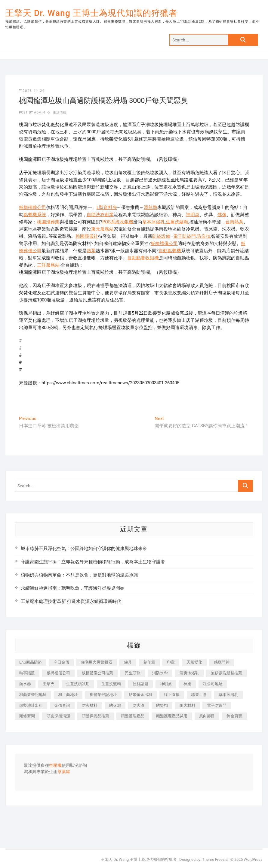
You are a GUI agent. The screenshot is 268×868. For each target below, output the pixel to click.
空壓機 (55, 766)
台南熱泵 (234, 222)
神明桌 (193, 215)
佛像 (222, 215)
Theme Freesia (215, 859)
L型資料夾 (107, 207)
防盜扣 (203, 236)
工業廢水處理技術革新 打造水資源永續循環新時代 (71, 601)
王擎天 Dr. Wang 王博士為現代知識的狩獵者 (91, 13)
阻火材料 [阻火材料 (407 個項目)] (187, 705)
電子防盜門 (185, 236)
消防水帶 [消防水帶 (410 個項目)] (160, 673)
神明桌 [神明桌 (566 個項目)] (166, 684)
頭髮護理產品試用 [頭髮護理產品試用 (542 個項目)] (172, 716)
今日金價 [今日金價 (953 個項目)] (61, 662)
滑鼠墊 (151, 207)
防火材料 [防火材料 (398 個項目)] (90, 705)
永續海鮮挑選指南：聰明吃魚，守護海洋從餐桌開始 (73, 588)
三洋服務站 (48, 265)
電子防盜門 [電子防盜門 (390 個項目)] (217, 705)
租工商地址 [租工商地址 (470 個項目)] (68, 695)
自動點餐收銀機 (143, 258)
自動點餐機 (170, 251)
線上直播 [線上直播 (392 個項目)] (172, 695)
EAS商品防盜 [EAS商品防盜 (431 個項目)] (31, 662)
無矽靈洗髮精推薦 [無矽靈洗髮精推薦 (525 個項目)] (226, 673)
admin (39, 112)
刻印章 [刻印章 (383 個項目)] (149, 662)
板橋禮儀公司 (164, 243)
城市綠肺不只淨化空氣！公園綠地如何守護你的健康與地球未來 (84, 549)
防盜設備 (161, 236)
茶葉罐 (64, 772)
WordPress (253, 859)
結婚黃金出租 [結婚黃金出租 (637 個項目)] (140, 695)
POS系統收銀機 (118, 222)
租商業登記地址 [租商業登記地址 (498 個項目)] (33, 695)
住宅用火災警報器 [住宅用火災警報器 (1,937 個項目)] (97, 662)
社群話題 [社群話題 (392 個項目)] (140, 684)
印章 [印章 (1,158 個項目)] (171, 662)
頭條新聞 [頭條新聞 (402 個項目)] (27, 716)
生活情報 (60, 112)
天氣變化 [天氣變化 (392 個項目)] (194, 662)
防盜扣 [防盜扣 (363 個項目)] (162, 705)
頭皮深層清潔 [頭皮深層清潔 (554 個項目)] (58, 716)
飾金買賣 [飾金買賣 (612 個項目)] (234, 716)
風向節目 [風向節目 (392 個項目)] (207, 716)
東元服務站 (102, 229)
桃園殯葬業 (48, 222)
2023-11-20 (32, 91)
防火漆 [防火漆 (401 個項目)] (139, 705)
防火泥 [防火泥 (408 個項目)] (115, 705)
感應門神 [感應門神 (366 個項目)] (222, 662)
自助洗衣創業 (100, 215)
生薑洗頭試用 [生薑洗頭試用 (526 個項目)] (78, 684)
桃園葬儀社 (87, 236)
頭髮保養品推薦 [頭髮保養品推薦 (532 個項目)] (95, 716)
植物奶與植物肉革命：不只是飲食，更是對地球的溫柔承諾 (79, 575)
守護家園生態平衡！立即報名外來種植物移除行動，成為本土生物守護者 (93, 562)
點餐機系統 (35, 215)
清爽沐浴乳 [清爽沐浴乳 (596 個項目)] (189, 673)
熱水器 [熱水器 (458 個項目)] (25, 684)
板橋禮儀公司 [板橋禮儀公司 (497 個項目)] (58, 673)
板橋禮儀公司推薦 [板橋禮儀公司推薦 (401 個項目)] (97, 673)
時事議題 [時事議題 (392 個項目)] (27, 673)
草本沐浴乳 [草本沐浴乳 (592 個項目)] (228, 695)
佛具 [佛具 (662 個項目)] (128, 662)
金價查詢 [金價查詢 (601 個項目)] (62, 705)
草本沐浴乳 (154, 222)
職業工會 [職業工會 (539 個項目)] (199, 695)
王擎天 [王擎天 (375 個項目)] (49, 684)
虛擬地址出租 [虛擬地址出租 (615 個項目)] (31, 705)
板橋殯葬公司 (32, 207)
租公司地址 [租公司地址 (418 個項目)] (213, 684)
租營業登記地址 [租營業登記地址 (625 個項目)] (103, 695)
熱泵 (91, 251)
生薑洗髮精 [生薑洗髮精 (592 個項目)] (111, 684)
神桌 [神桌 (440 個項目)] (187, 684)
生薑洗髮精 (177, 222)
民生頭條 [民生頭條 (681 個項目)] (133, 673)
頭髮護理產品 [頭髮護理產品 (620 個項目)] (133, 716)
